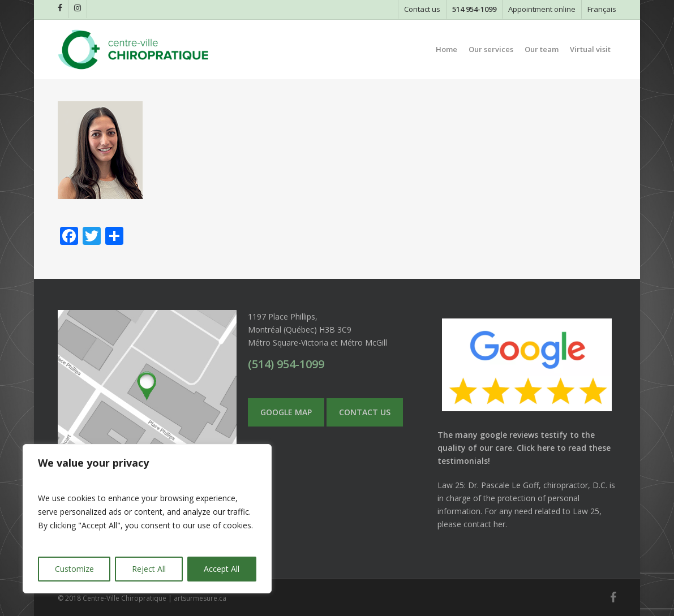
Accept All (222, 569)
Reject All (149, 569)
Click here (536, 448)
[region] (147, 519)
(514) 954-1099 (286, 364)
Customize (74, 569)
